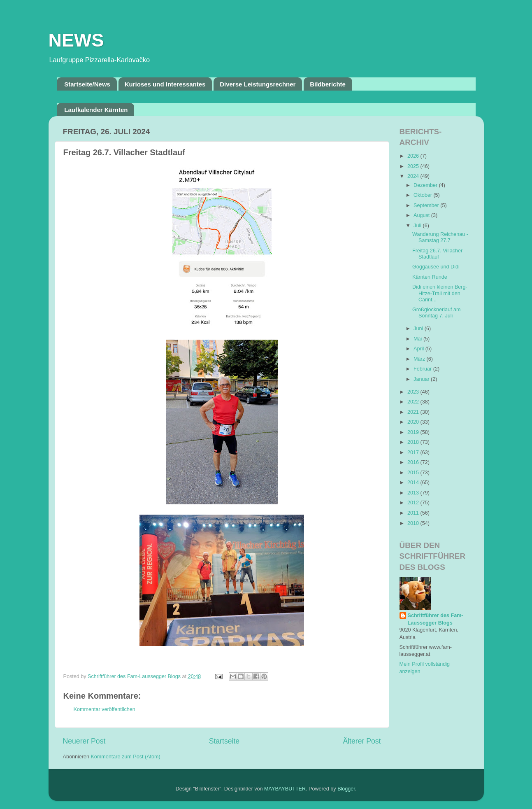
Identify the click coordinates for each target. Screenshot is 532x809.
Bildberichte (328, 84)
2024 (414, 176)
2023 (414, 392)
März (420, 359)
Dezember (426, 185)
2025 (414, 166)
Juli (418, 226)
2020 (414, 422)
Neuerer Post (84, 741)
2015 (414, 473)
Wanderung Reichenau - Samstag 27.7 (440, 237)
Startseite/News (87, 84)
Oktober (423, 195)
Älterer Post (362, 741)
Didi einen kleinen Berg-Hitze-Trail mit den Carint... (440, 293)
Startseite (224, 741)
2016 (414, 462)
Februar (423, 369)
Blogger (346, 789)
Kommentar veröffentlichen (105, 709)
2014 (414, 483)
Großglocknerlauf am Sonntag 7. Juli (437, 313)
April (419, 349)
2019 (414, 432)
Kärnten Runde (430, 277)
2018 (414, 442)
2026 (414, 156)
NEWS (76, 40)
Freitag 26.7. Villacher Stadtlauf (437, 254)
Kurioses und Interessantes (165, 84)
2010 (414, 523)
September (427, 205)
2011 (414, 513)
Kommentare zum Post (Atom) (125, 757)
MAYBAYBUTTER (285, 789)
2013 (414, 493)
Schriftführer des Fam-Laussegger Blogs (436, 619)
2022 (414, 402)
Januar (422, 379)
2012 (414, 503)
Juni (419, 329)
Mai (418, 339)
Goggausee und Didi (436, 267)
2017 (414, 452)
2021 (414, 412)
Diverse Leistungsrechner (258, 84)
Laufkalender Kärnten (96, 110)
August (422, 215)
